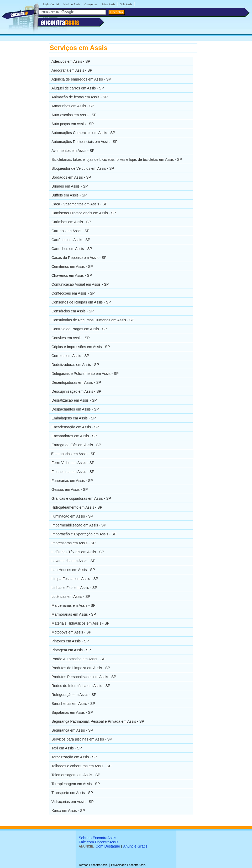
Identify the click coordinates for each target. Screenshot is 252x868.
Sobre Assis (108, 4)
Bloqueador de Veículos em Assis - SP (83, 168)
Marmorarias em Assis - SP (74, 614)
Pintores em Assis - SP (70, 641)
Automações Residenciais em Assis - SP (85, 142)
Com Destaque (108, 846)
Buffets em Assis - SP (69, 195)
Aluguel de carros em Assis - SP (78, 88)
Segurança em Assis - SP (72, 730)
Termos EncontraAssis (93, 865)
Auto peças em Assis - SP (73, 124)
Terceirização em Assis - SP (74, 757)
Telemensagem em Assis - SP (76, 775)
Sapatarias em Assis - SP (72, 712)
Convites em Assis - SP (71, 338)
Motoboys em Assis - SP (71, 632)
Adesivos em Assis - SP (71, 61)
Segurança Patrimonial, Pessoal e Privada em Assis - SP (98, 721)
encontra (60, 22)
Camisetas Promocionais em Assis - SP (84, 213)
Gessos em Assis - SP (70, 489)
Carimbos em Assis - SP (71, 222)
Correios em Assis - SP (70, 356)
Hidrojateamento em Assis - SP (77, 507)
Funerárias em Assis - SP (72, 481)
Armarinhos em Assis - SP (73, 106)
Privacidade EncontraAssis (128, 865)
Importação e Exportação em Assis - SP (84, 534)
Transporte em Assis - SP (72, 793)
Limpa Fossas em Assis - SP (75, 579)
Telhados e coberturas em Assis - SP (82, 766)
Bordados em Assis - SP (71, 177)
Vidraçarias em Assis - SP (73, 802)
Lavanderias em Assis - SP (73, 561)
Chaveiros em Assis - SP (72, 275)
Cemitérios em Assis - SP (72, 267)
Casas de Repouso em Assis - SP (79, 258)
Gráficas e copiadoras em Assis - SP (81, 498)
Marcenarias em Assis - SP (73, 605)
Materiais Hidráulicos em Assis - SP (80, 623)
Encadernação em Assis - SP (75, 427)
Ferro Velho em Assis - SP (73, 463)
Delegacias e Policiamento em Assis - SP (85, 374)
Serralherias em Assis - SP (73, 704)
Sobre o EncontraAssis (97, 838)
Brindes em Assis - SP (70, 186)
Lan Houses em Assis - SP (73, 570)
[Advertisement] (225, 122)
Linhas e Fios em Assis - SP (74, 588)
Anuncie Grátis (135, 846)
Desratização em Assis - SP (74, 400)
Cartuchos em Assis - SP (72, 249)
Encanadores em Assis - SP (74, 436)
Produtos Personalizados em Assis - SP (84, 677)
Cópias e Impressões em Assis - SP (81, 347)
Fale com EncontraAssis (99, 842)
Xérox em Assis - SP (68, 811)
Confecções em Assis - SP (73, 293)
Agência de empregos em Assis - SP (81, 79)
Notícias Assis (72, 4)
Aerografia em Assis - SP (72, 70)
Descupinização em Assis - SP (76, 391)
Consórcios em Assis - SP (73, 311)
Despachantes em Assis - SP (75, 409)
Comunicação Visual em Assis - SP (80, 284)
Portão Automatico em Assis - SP (78, 659)
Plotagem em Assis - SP (71, 650)
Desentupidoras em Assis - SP (76, 382)
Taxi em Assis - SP (67, 748)
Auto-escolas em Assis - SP (74, 115)
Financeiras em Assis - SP (73, 472)
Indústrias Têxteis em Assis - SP (78, 552)
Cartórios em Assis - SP (71, 240)
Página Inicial (51, 4)
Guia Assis (126, 4)
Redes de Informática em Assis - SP (81, 686)
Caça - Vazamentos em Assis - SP (79, 204)
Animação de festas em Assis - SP (80, 97)
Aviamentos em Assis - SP (73, 151)
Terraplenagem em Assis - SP (76, 784)
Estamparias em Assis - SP (73, 454)
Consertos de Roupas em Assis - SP (81, 302)
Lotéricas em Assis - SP (71, 597)
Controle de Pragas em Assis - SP (79, 329)
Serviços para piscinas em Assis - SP (82, 739)
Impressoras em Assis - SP (73, 543)
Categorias (91, 4)
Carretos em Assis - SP (70, 231)
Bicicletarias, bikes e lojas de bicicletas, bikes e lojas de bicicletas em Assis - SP (117, 159)
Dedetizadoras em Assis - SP (75, 365)
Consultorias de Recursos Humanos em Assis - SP (93, 320)
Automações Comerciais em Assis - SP (83, 133)
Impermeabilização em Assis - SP (79, 525)
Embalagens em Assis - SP (74, 418)
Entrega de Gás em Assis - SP (76, 445)
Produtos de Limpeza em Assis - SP (81, 668)
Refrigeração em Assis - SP (74, 695)
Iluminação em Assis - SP (72, 516)
